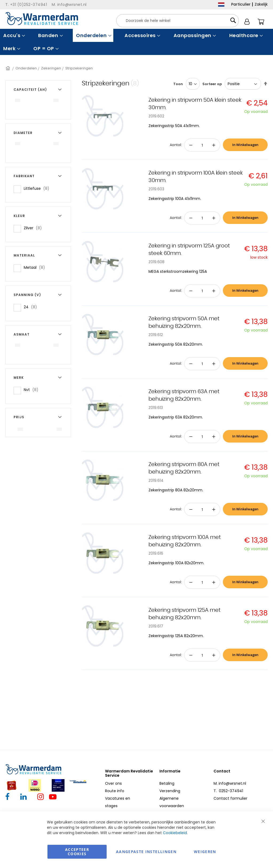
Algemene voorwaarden (172, 802)
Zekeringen (51, 68)
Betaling (167, 783)
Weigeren (205, 852)
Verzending (170, 791)
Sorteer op (212, 84)
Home (8, 68)
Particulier (241, 4)
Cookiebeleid (175, 833)
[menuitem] (13, 35)
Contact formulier (230, 798)
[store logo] (42, 19)
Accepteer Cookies (77, 852)
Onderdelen (26, 68)
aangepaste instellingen (146, 852)
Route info (115, 791)
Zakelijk (261, 4)
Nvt (33, 390)
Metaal (36, 267)
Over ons (113, 783)
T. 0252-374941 (228, 791)
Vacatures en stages (118, 802)
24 (32, 307)
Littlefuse (38, 188)
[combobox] (178, 21)
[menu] (136, 42)
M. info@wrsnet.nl (230, 783)
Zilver (34, 228)
